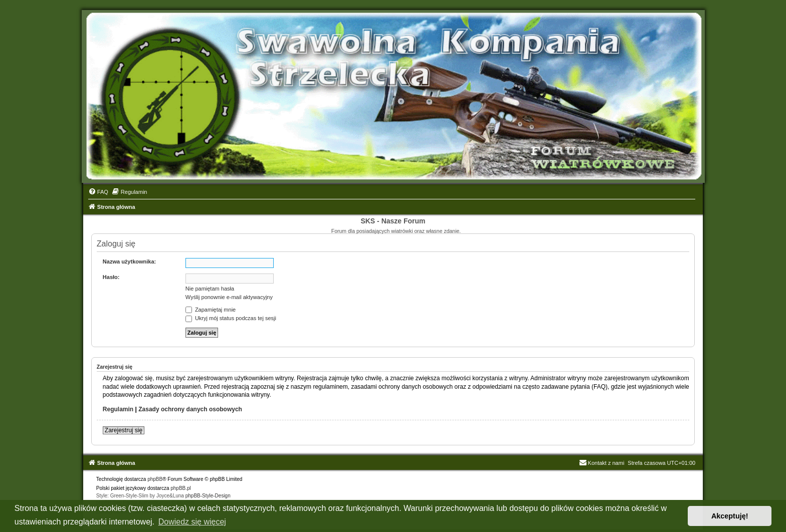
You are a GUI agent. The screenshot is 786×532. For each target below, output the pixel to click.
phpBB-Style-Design (208, 496)
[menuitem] (98, 192)
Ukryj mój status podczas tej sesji (231, 318)
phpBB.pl (181, 488)
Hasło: (111, 277)
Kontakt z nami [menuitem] (602, 463)
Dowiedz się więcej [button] (192, 522)
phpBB (155, 479)
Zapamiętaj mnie (211, 310)
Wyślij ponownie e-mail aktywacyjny (229, 297)
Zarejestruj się (124, 430)
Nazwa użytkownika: (129, 261)
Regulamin (118, 409)
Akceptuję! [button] (730, 516)
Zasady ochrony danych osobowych (190, 409)
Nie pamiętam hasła (210, 289)
